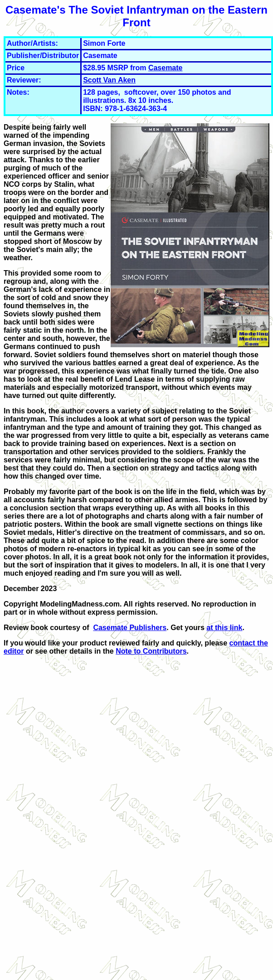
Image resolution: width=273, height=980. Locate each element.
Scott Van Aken (109, 80)
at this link (224, 628)
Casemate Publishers (130, 628)
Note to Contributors (151, 651)
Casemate (166, 68)
